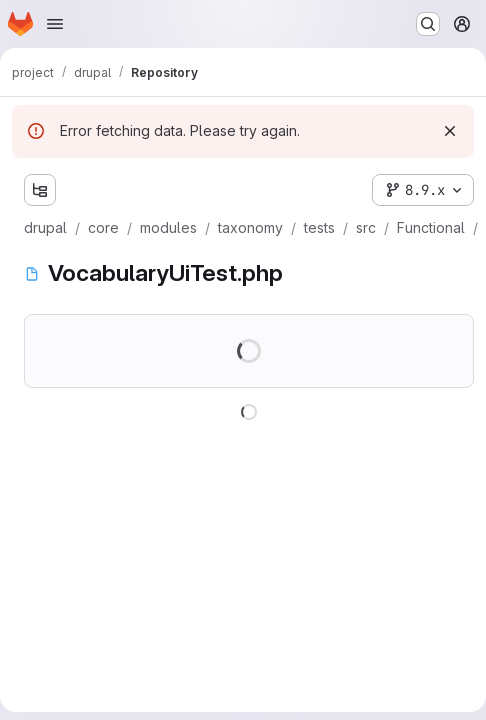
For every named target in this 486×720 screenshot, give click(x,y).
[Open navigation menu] (55, 24)
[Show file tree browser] (40, 190)
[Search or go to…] (428, 24)
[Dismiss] (450, 131)
